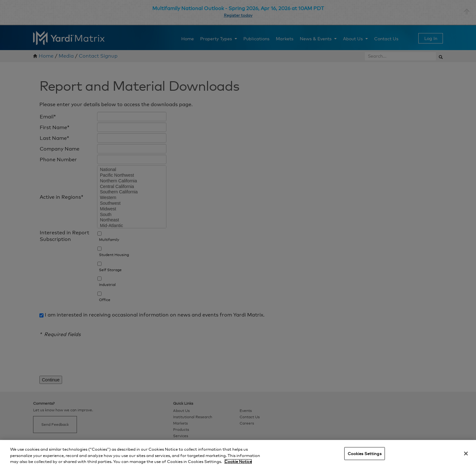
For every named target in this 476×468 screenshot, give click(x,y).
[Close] (466, 454)
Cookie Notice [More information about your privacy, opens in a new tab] (238, 461)
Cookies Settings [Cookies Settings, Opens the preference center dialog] (365, 453)
